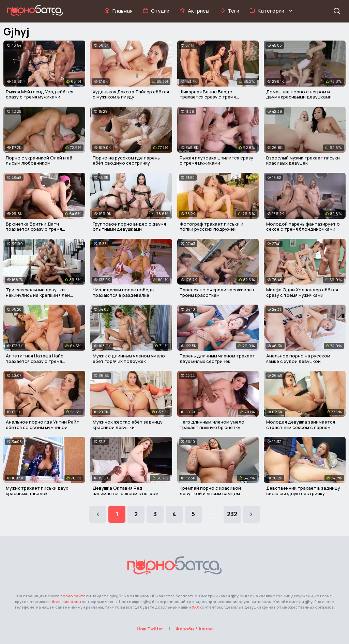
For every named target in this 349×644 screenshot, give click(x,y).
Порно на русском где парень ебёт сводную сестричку (126, 160)
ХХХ (195, 607)
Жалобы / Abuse (194, 629)
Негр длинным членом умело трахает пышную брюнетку (212, 425)
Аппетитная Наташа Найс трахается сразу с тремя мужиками (35, 361)
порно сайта (73, 596)
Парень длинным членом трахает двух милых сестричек (217, 358)
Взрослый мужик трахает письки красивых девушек (303, 160)
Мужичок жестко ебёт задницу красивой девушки (128, 425)
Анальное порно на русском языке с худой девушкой (298, 358)
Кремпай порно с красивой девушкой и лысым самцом (210, 491)
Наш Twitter (150, 629)
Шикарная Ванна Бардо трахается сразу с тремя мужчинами (208, 97)
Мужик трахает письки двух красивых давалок (37, 491)
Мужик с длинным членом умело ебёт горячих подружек (129, 358)
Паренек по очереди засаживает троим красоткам (217, 292)
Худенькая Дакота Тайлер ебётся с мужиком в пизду (131, 94)
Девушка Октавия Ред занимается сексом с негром (126, 491)
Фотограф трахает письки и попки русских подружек (211, 227)
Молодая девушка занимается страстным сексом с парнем (301, 425)
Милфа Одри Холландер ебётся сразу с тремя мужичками (302, 292)
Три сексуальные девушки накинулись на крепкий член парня (38, 295)
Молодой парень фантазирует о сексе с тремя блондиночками (303, 227)
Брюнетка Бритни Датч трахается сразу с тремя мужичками (34, 229)
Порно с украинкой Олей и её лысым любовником (39, 160)
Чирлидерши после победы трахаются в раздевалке (124, 292)
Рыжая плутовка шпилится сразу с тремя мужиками (216, 160)
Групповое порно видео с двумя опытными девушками (129, 227)
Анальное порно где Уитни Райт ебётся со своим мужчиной (42, 425)
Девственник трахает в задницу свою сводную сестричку (303, 491)
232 (232, 514)
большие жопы (66, 602)
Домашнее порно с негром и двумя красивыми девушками (299, 94)
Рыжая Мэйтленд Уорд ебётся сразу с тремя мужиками (40, 94)
